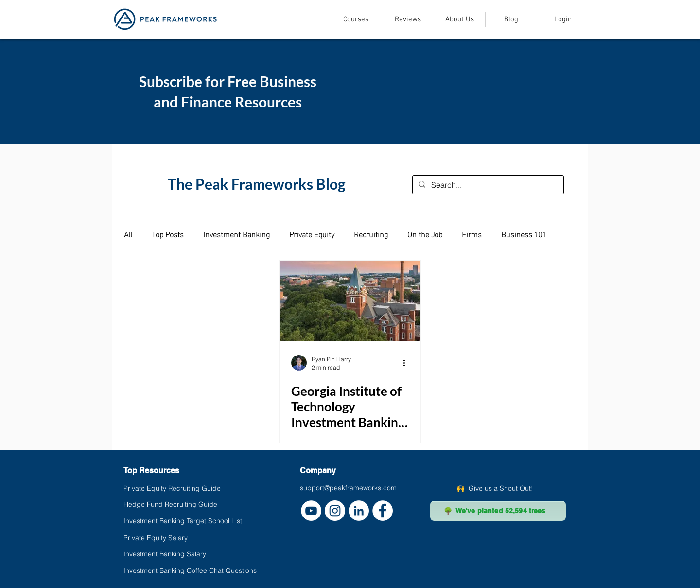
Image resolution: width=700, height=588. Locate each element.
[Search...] (487, 185)
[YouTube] (311, 511)
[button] (356, 19)
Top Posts (168, 234)
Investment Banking (236, 234)
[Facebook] (383, 511)
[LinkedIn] (359, 511)
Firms (472, 234)
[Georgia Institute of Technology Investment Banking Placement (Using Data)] (350, 301)
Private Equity (312, 234)
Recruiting (371, 234)
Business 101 (524, 234)
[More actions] (407, 363)
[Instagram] (335, 511)
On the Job (425, 234)
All (128, 234)
